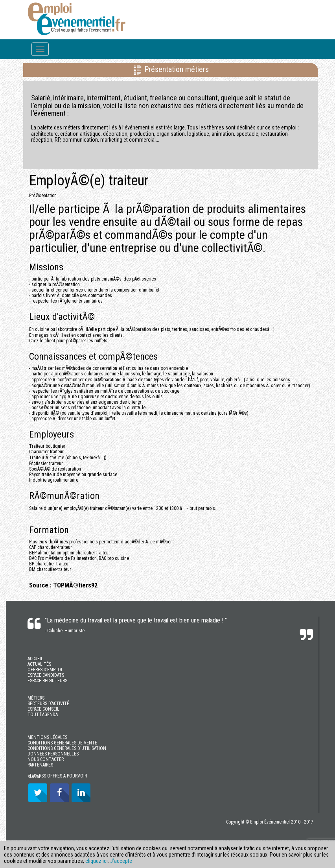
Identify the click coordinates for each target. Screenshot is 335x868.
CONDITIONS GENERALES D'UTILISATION (67, 748)
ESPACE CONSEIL (43, 709)
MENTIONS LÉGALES (47, 737)
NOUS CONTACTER (46, 759)
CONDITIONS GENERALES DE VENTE (62, 743)
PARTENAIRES (40, 765)
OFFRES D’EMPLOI (45, 670)
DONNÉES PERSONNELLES (53, 754)
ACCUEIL (35, 659)
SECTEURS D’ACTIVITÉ (48, 704)
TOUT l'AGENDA (43, 715)
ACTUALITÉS (39, 664)
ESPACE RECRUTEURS (47, 681)
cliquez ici (97, 861)
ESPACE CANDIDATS (46, 675)
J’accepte (121, 861)
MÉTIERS (36, 698)
